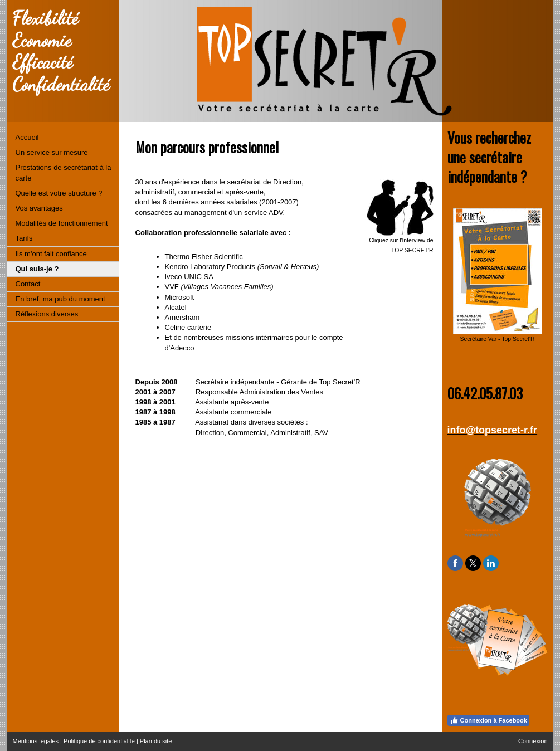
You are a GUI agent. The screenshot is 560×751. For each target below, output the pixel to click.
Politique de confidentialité (99, 741)
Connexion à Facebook (488, 720)
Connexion (533, 741)
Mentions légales (36, 741)
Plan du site (156, 741)
